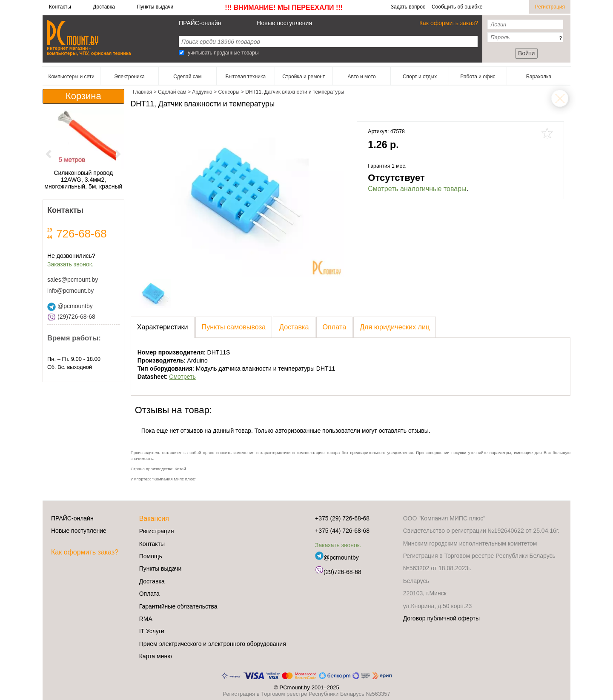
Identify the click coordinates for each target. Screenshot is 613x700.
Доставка (104, 7)
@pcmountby (70, 306)
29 (50, 230)
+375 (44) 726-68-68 (342, 531)
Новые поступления (284, 23)
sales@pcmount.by (73, 280)
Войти (526, 53)
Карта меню (156, 656)
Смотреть (182, 377)
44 (50, 237)
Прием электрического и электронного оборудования (213, 644)
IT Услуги (152, 631)
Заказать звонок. (70, 264)
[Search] (182, 53)
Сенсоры (560, 98)
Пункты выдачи (155, 7)
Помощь (151, 556)
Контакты (60, 7)
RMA (146, 619)
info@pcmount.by (70, 291)
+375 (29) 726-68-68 (342, 518)
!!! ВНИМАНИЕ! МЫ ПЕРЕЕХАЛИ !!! (284, 7)
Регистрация (550, 7)
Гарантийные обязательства (178, 606)
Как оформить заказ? (449, 23)
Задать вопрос (408, 7)
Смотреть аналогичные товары (417, 189)
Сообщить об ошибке (457, 7)
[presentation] (163, 327)
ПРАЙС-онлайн (200, 23)
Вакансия (154, 519)
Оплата (149, 594)
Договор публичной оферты (441, 618)
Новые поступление (79, 531)
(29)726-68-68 (71, 317)
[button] (49, 154)
